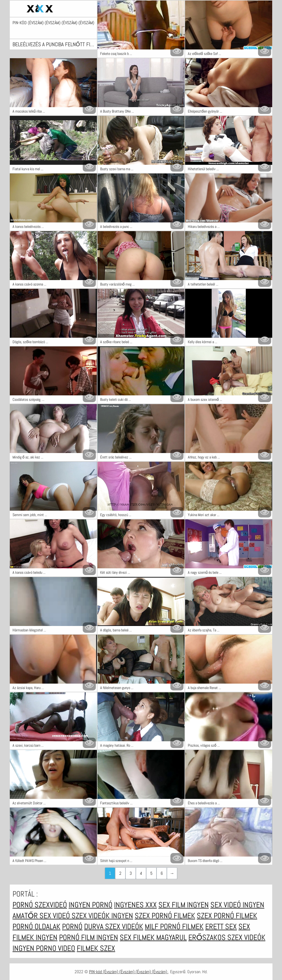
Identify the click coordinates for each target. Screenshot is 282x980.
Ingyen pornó (91, 905)
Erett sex (221, 927)
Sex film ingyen (184, 905)
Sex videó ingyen (237, 905)
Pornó (72, 927)
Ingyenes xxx (135, 905)
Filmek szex (96, 948)
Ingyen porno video (44, 948)
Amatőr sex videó (42, 916)
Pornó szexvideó (40, 905)
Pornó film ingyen (89, 937)
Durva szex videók (114, 927)
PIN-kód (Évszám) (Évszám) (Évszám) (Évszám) (53, 23)
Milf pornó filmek (174, 927)
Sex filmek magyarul (153, 937)
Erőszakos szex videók (227, 937)
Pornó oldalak (36, 927)
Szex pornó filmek (165, 916)
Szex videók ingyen (102, 916)
